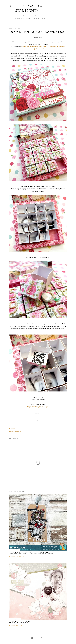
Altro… (49, 19)
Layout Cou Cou (20, 622)
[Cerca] (65, 5)
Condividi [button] (12, 428)
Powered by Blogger (38, 638)
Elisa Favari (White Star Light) (33, 8)
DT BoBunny (19, 431)
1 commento (20, 625)
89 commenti (20, 556)
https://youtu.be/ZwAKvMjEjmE (38, 407)
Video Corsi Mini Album (36, 19)
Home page (20, 19)
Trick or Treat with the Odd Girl (31, 553)
